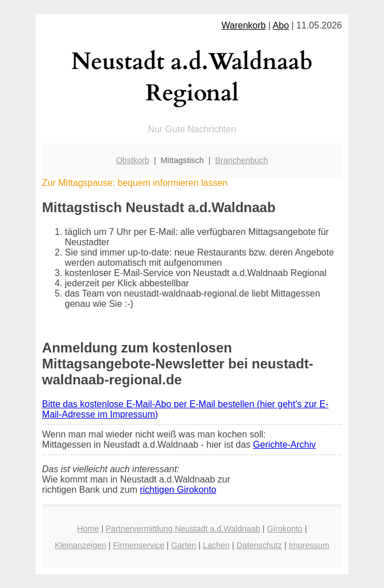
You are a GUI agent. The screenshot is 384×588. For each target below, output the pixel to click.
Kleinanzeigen (80, 545)
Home (88, 529)
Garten (183, 545)
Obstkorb (133, 160)
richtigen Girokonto (178, 490)
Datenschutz (259, 545)
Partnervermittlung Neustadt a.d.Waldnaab (183, 529)
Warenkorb (244, 25)
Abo (281, 25)
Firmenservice (138, 545)
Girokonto (285, 529)
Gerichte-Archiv (284, 445)
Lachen (216, 545)
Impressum (309, 545)
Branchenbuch (242, 160)
